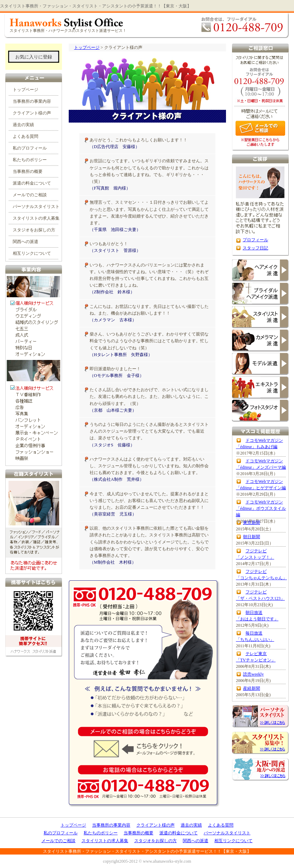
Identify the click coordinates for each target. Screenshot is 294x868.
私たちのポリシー (30, 160)
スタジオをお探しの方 (34, 230)
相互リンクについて (32, 253)
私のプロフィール (30, 148)
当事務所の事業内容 (32, 101)
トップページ (87, 47)
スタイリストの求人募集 (36, 218)
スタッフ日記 (255, 248)
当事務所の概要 (28, 171)
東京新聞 (251, 523)
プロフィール (255, 240)
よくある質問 (26, 136)
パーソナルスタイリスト (36, 207)
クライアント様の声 (32, 113)
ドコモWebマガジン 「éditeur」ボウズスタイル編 (261, 508)
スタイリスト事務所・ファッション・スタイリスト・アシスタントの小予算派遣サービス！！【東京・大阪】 (147, 851)
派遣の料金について (32, 183)
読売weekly (253, 674)
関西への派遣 (26, 242)
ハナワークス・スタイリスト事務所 (147, 25)
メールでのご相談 (30, 195)
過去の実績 (23, 125)
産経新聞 (251, 688)
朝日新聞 (251, 537)
